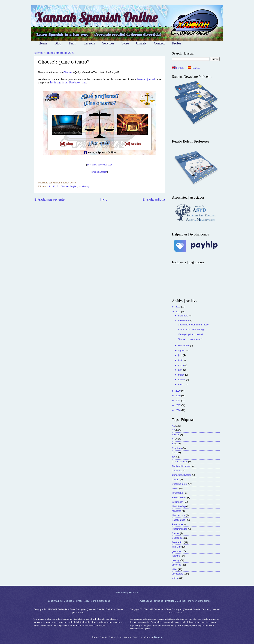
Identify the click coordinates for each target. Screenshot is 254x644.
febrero (182, 380)
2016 (178, 410)
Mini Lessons (179, 515)
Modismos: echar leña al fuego (193, 325)
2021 (178, 312)
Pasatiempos (179, 520)
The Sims (177, 547)
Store (125, 43)
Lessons (89, 43)
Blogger (158, 637)
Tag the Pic (178, 542)
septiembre (184, 345)
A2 (54, 186)
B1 (58, 186)
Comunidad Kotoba (182, 475)
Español (194, 68)
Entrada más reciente (49, 199)
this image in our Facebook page (68, 82)
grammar (177, 551)
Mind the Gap (179, 506)
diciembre (183, 316)
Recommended (180, 529)
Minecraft (177, 511)
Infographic (178, 493)
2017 (178, 405)
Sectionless (178, 538)
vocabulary (84, 186)
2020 (178, 391)
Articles (176, 435)
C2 (173, 457)
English (74, 186)
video (175, 569)
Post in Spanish (100, 172)
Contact (159, 43)
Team (72, 43)
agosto (182, 350)
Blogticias (177, 448)
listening (176, 556)
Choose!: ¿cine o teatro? (190, 339)
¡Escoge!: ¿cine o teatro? (190, 334)
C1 (173, 453)
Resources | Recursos (127, 592)
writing (175, 578)
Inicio (104, 199)
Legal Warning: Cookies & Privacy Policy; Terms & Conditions (79, 601)
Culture (176, 480)
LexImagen (178, 502)
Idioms (175, 489)
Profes (177, 43)
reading (176, 560)
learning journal (146, 79)
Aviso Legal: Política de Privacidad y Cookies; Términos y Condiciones (175, 601)
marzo (182, 375)
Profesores (177, 524)
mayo (181, 365)
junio (181, 360)
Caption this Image (181, 466)
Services (108, 43)
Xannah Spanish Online (96, 17)
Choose (65, 186)
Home (43, 43)
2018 (178, 400)
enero (181, 384)
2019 (178, 396)
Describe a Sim (180, 484)
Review (176, 533)
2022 (178, 307)
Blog (58, 43)
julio (180, 355)
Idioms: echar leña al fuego (191, 329)
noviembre (184, 320)
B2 (173, 444)
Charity (141, 43)
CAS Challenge (180, 462)
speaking (177, 565)
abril (181, 370)
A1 (50, 186)
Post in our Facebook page (100, 165)
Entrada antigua (154, 199)
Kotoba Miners (179, 498)
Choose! (68, 72)
